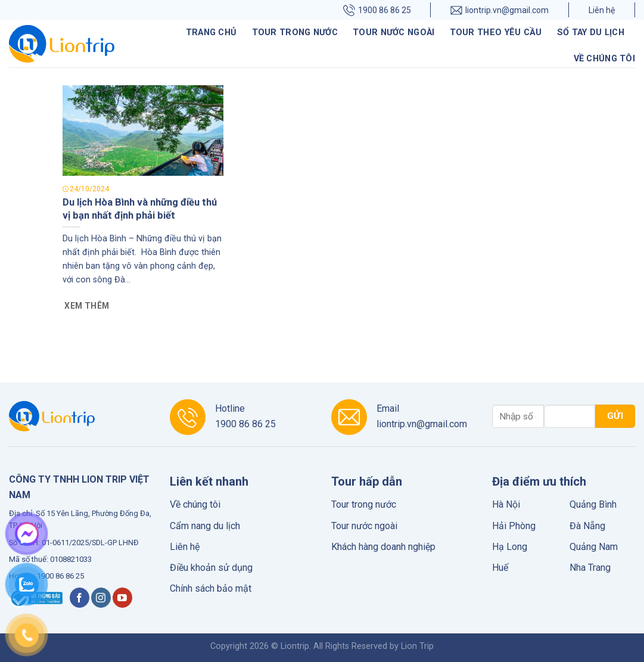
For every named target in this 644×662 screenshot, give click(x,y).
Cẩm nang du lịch (205, 526)
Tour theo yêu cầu (496, 32)
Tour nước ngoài (393, 32)
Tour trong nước (295, 32)
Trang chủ (211, 32)
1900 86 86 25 (377, 10)
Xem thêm (87, 306)
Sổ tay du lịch (591, 32)
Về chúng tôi (604, 59)
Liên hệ (602, 10)
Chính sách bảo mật (211, 588)
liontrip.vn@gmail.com (500, 10)
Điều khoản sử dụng (211, 568)
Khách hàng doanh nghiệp (383, 547)
